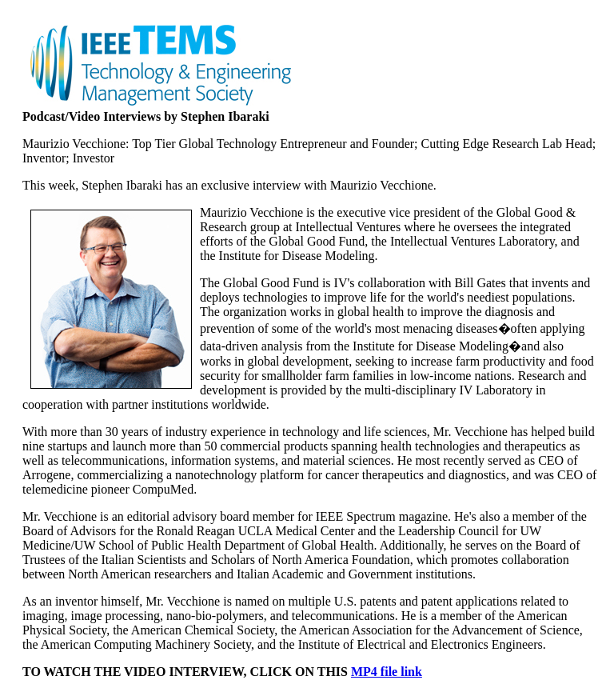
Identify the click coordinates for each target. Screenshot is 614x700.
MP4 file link (387, 672)
